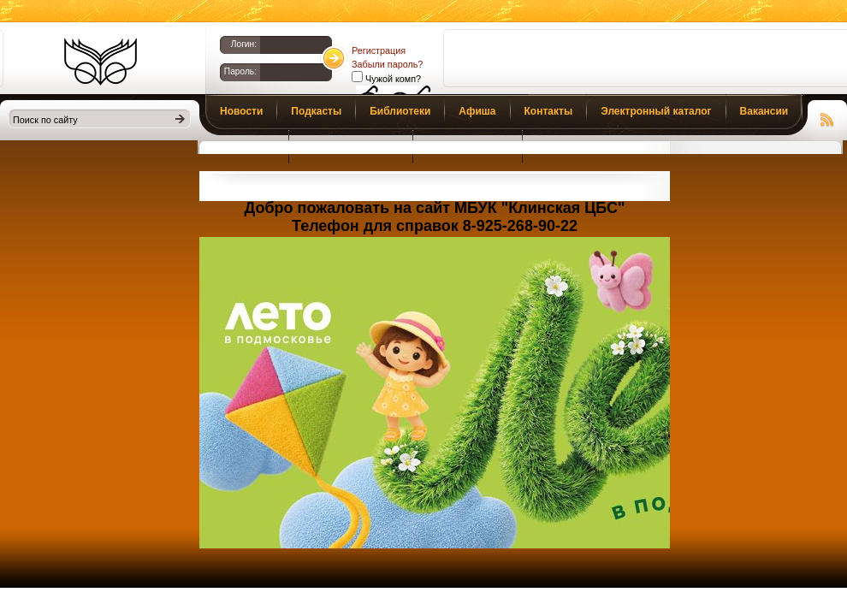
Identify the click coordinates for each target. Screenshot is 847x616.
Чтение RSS (827, 117)
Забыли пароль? (387, 64)
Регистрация (379, 50)
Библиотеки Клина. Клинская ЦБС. (101, 62)
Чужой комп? (392, 79)
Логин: (244, 44)
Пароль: (240, 71)
